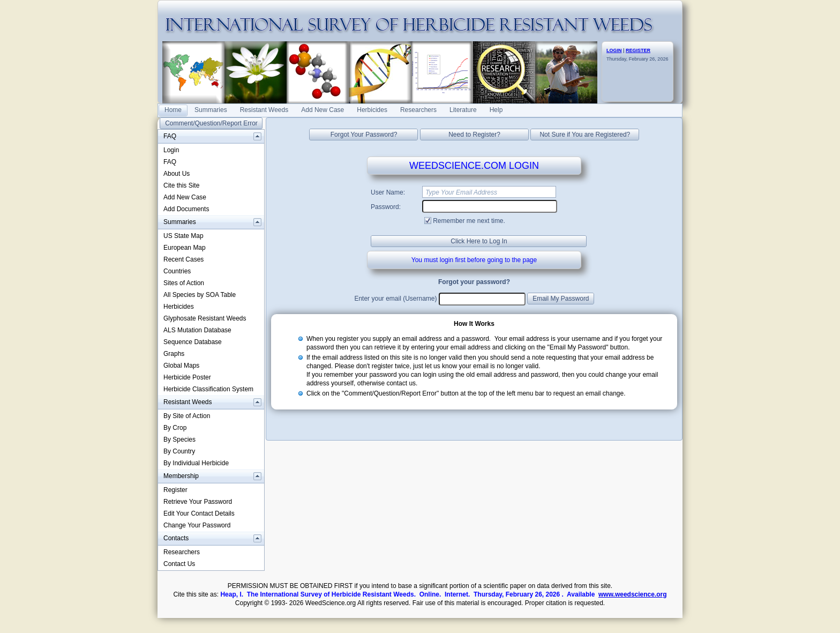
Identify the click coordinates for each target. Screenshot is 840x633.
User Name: (388, 192)
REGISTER (638, 50)
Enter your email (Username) (395, 299)
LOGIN (614, 50)
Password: (386, 207)
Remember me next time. (469, 221)
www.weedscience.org (633, 594)
